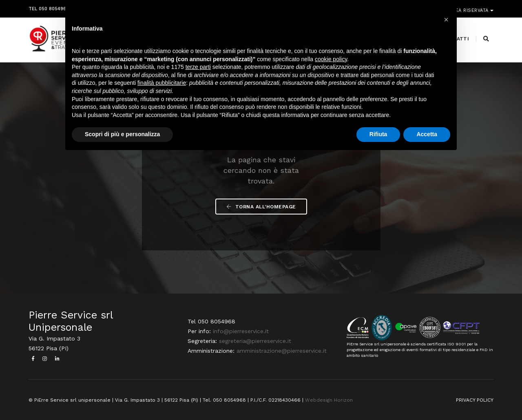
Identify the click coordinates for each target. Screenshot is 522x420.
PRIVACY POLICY (475, 400)
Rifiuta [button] (378, 134)
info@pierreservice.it (241, 331)
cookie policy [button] (331, 59)
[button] (446, 20)
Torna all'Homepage (261, 207)
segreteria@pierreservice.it (255, 341)
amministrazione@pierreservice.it (282, 351)
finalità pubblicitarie (162, 83)
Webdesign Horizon (329, 400)
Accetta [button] (427, 134)
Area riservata (470, 7)
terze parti (198, 67)
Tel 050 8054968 (49, 7)
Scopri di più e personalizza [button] (122, 134)
